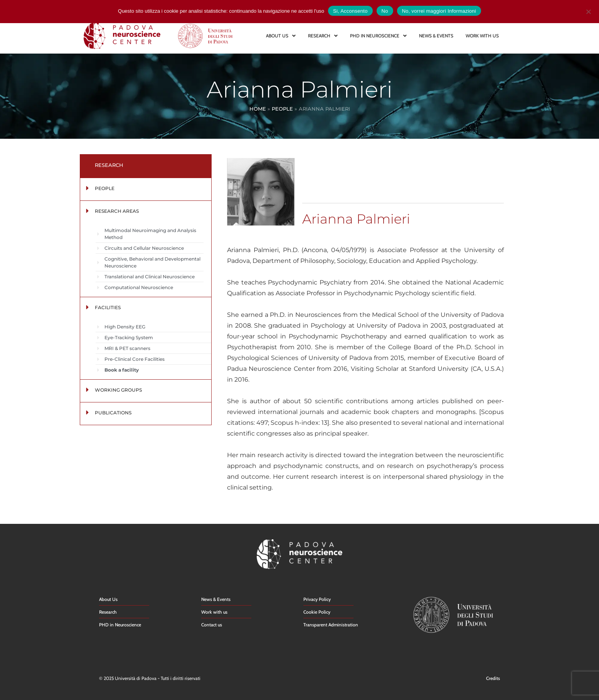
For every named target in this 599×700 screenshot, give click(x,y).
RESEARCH (323, 36)
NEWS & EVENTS (436, 36)
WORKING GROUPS (118, 390)
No (385, 11)
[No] (588, 11)
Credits (493, 678)
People (282, 109)
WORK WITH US (482, 36)
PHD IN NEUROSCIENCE (378, 36)
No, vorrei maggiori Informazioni (439, 11)
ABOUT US (281, 36)
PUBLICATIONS (113, 413)
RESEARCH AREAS (117, 211)
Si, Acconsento (350, 11)
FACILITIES (108, 307)
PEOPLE (105, 188)
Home (258, 109)
